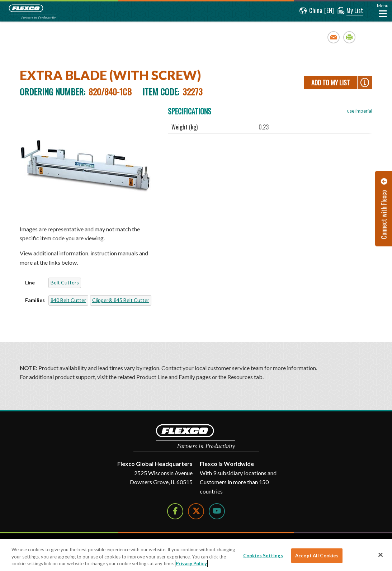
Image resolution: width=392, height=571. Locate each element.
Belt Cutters (65, 282)
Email (334, 37)
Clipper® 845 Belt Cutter (121, 300)
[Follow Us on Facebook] (175, 511)
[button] (311, 11)
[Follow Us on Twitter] (196, 511)
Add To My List (331, 82)
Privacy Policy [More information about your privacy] (191, 563)
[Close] (381, 555)
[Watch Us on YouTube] (217, 511)
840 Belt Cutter (68, 300)
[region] (196, 555)
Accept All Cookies (317, 555)
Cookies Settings (263, 555)
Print (350, 37)
